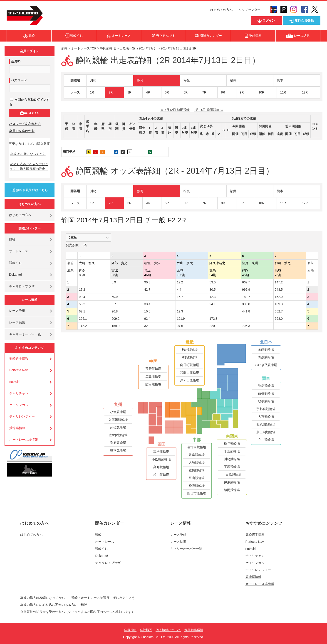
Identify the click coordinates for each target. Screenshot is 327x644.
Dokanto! (15, 275)
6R (186, 92)
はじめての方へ (221, 10)
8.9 (114, 282)
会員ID (16, 61)
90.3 (147, 282)
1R (92, 92)
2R (111, 92)
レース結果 (17, 322)
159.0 (115, 326)
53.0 (212, 282)
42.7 (147, 290)
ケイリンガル (19, 405)
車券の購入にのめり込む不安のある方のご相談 (54, 605)
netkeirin (15, 382)
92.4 (147, 319)
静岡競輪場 (108, 48)
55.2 (82, 304)
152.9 (279, 297)
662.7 (246, 282)
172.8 (213, 319)
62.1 (82, 311)
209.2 (115, 319)
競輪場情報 (17, 428)
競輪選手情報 (19, 359)
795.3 (246, 326)
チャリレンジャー (22, 416)
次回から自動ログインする (29, 102)
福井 (233, 80)
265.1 (83, 319)
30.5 (212, 290)
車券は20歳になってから (28, 154)
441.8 (246, 311)
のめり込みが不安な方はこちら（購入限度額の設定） (29, 166)
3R (129, 92)
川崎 (93, 80)
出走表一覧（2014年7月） (138, 48)
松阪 (187, 80)
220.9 (213, 326)
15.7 (180, 297)
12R (305, 92)
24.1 (212, 304)
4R (148, 92)
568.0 (279, 319)
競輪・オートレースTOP (79, 48)
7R (204, 92)
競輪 (12, 239)
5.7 (114, 304)
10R (261, 92)
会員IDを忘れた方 (22, 131)
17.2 (82, 290)
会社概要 (146, 630)
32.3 (147, 326)
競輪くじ (15, 263)
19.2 (180, 282)
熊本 (280, 80)
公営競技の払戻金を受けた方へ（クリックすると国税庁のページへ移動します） (77, 612)
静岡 (140, 80)
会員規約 (130, 630)
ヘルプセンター (249, 10)
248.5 (279, 290)
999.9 (246, 290)
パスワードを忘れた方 (25, 124)
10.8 (147, 311)
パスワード (19, 80)
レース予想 (17, 311)
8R (223, 92)
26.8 (115, 311)
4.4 (179, 290)
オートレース (19, 251)
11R (283, 92)
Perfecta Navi (19, 370)
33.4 (147, 304)
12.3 (212, 297)
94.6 (180, 326)
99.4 (82, 297)
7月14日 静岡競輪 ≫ (209, 110)
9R (242, 92)
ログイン (29, 113)
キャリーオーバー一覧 (25, 334)
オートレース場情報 (24, 440)
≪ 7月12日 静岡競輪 (175, 110)
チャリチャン (19, 393)
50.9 (115, 297)
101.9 (181, 319)
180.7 (246, 297)
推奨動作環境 (194, 630)
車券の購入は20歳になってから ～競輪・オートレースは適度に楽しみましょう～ (81, 598)
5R (167, 92)
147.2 (279, 282)
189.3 (279, 304)
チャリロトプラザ (22, 286)
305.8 (246, 304)
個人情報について (168, 630)
